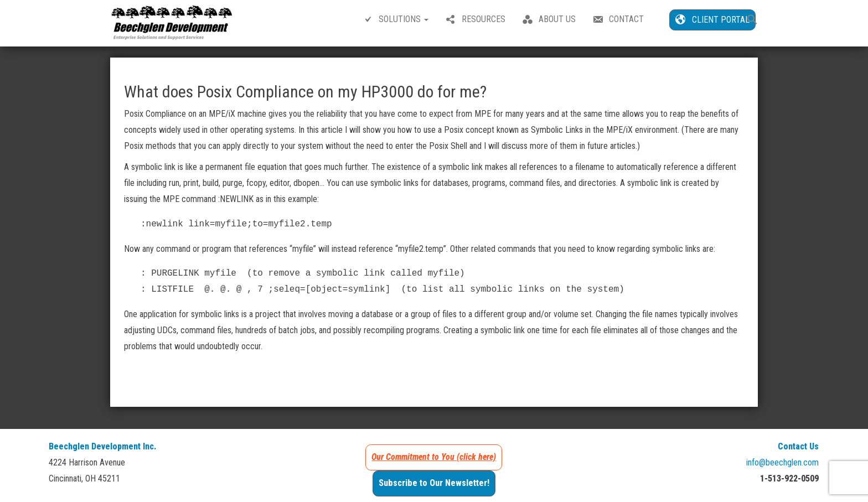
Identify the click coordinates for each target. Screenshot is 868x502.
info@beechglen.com (782, 462)
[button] (752, 21)
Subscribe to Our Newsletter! (434, 483)
